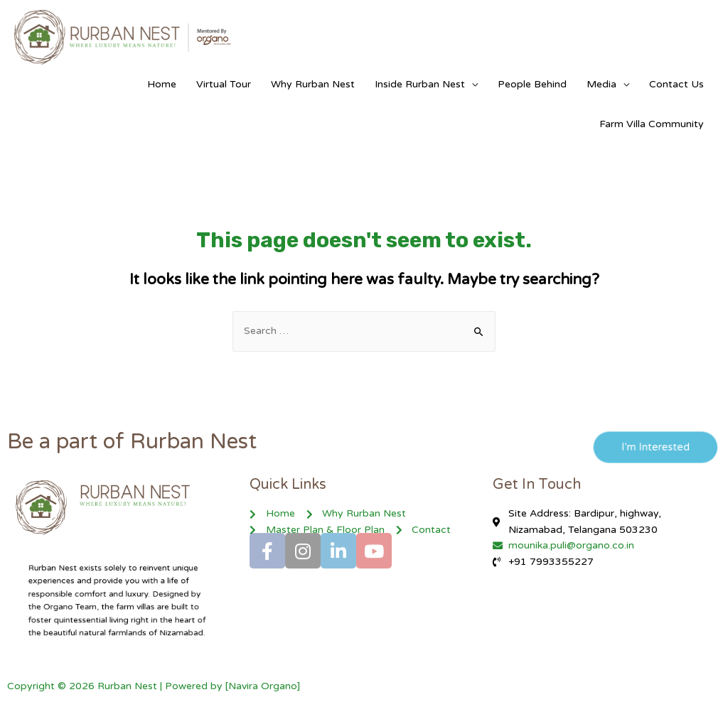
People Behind (532, 84)
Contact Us (676, 84)
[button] (649, 448)
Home (162, 84)
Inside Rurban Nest (420, 84)
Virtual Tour (224, 84)
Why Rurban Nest (313, 84)
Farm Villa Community (652, 124)
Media (601, 84)
